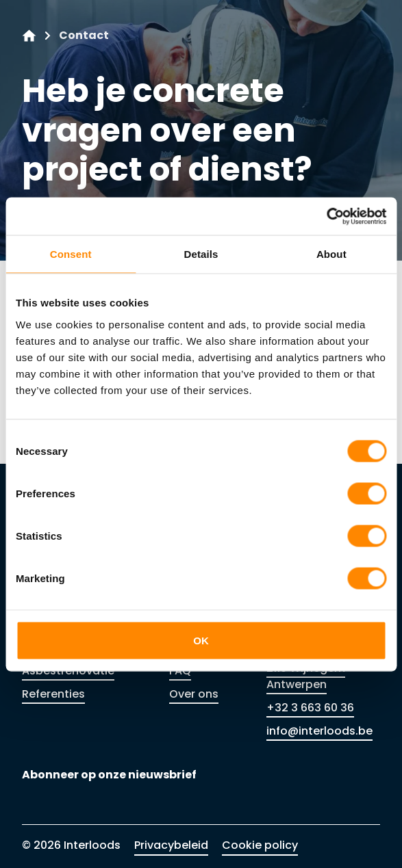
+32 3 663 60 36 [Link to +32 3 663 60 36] (310, 708)
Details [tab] (201, 254)
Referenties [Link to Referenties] (53, 694)
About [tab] (331, 254)
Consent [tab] (71, 254)
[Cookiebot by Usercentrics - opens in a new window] (326, 216)
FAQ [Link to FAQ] (180, 671)
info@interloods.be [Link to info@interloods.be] (319, 731)
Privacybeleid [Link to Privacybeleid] (171, 845)
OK (201, 640)
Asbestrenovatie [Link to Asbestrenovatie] (68, 671)
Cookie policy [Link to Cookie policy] (260, 845)
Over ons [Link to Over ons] (194, 694)
